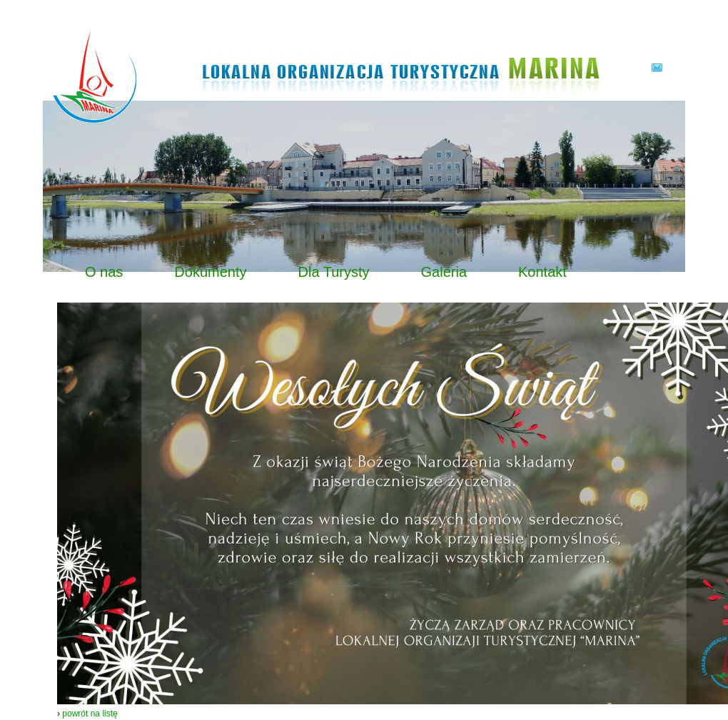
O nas (104, 272)
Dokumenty (210, 272)
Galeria (444, 272)
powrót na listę (90, 714)
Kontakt (542, 272)
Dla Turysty (334, 272)
